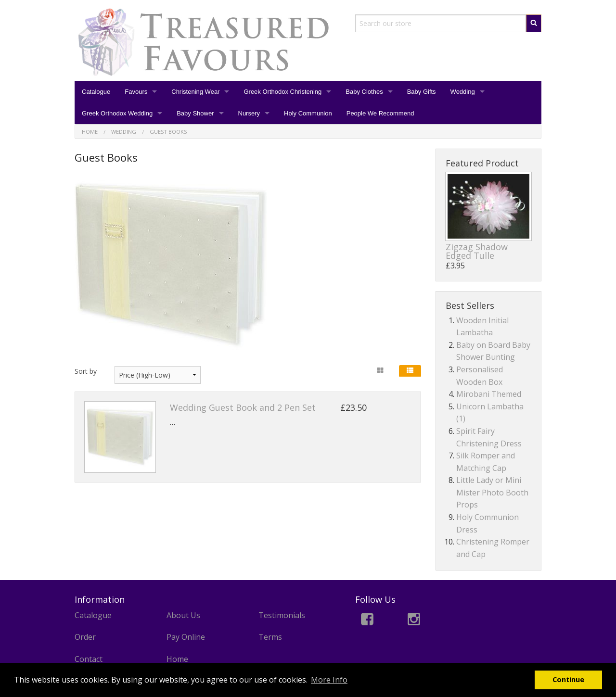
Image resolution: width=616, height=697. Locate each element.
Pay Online (186, 637)
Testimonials (282, 615)
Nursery (249, 113)
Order (85, 637)
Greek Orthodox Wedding (117, 113)
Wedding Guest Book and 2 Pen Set (243, 407)
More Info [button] (329, 680)
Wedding (463, 92)
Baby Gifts (422, 92)
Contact (89, 659)
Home (177, 659)
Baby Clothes (364, 92)
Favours (136, 92)
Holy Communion (308, 113)
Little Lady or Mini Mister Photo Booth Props (492, 492)
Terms (270, 637)
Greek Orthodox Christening (282, 92)
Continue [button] (568, 679)
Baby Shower (195, 113)
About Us (183, 615)
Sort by (86, 371)
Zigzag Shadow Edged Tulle (477, 251)
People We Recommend (380, 113)
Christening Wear (195, 92)
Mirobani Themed (489, 394)
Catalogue (96, 92)
